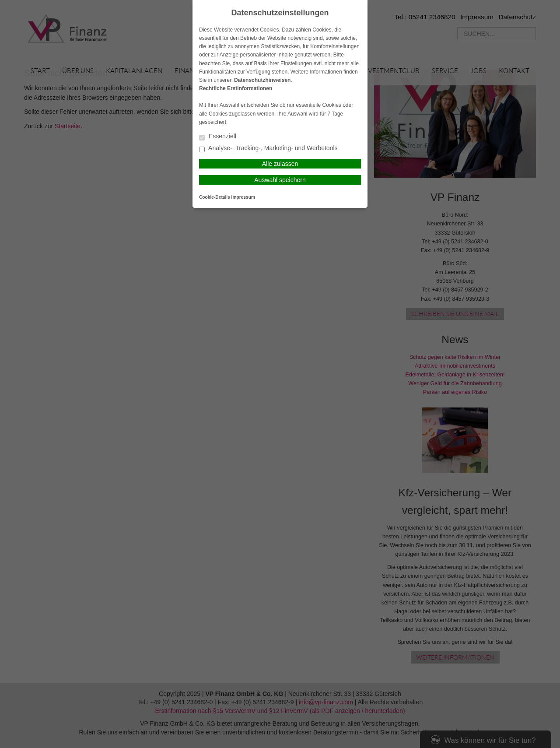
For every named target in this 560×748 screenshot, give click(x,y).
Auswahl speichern (280, 180)
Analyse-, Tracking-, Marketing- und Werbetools (268, 149)
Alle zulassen (280, 164)
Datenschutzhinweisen (262, 80)
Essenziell (218, 137)
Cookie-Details (215, 197)
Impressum (243, 197)
